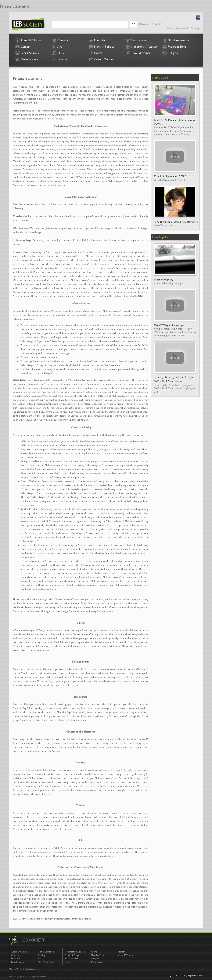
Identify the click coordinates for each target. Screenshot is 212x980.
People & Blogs (174, 47)
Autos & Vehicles (28, 41)
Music (58, 53)
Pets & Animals (27, 53)
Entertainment (137, 41)
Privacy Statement (31, 969)
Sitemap (195, 28)
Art (56, 47)
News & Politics (101, 47)
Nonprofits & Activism (141, 47)
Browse (144, 24)
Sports (95, 53)
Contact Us (182, 28)
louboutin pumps (90, 708)
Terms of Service (53, 118)
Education (97, 41)
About (171, 28)
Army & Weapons (102, 59)
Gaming (22, 47)
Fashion (59, 59)
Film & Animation (175, 41)
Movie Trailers (26, 59)
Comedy (59, 41)
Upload (158, 24)
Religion (170, 53)
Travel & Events (137, 53)
